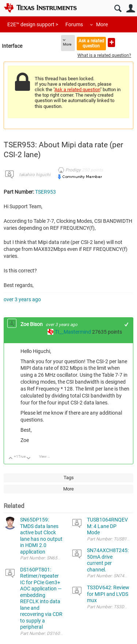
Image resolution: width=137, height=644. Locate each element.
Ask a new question (111, 42)
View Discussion (47, 456)
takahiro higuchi (35, 175)
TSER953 (45, 192)
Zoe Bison (32, 324)
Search (118, 9)
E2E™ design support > (33, 24)
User (131, 9)
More (102, 24)
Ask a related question (91, 43)
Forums (74, 24)
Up (11, 459)
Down (29, 459)
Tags (69, 478)
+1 (127, 324)
